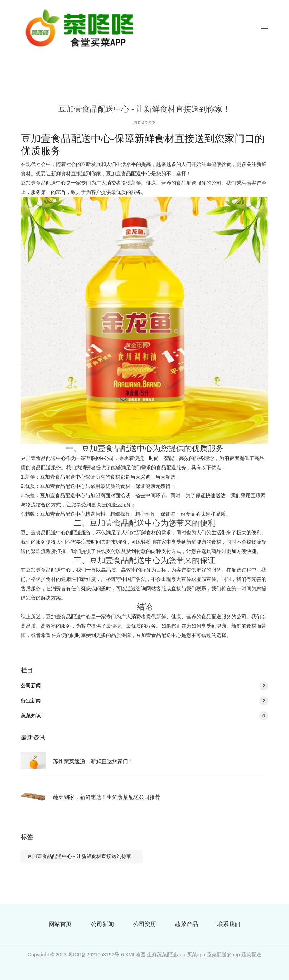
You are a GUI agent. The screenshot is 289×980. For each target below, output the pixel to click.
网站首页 (60, 924)
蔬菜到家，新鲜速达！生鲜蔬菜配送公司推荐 (107, 797)
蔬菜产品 (187, 924)
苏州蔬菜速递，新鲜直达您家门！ (93, 761)
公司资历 (145, 924)
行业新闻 (144, 701)
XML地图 (136, 955)
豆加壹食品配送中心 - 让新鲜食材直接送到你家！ (82, 856)
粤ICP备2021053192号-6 (96, 955)
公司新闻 (144, 686)
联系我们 (229, 924)
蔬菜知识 (144, 716)
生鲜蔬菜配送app (166, 955)
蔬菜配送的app (223, 955)
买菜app (196, 955)
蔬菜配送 (251, 955)
